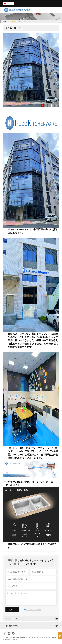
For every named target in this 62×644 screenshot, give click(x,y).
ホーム (6, 22)
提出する (12, 610)
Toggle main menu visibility (56, 10)
